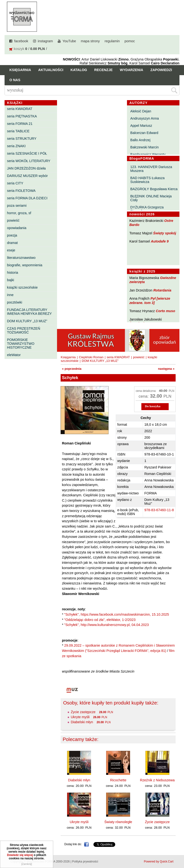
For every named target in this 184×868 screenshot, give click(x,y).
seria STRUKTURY (22, 139)
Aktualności (51, 70)
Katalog (79, 70)
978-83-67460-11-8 (159, 510)
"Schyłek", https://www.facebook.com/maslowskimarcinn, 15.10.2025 (117, 614)
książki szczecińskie (22, 287)
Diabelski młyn (82, 722)
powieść (13, 220)
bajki (11, 280)
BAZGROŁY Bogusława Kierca (154, 189)
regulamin (112, 41)
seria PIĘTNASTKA (22, 116)
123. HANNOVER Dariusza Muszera (151, 169)
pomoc (130, 41)
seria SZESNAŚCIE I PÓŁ (27, 153)
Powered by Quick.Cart (158, 862)
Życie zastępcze (83, 712)
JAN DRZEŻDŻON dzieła (26, 168)
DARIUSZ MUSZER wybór (27, 176)
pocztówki (14, 302)
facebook (21, 41)
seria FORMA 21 (20, 124)
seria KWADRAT (20, 109)
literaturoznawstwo (21, 258)
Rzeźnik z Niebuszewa (157, 780)
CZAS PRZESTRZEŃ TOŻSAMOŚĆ (23, 330)
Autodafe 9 (160, 241)
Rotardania (162, 290)
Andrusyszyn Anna (145, 118)
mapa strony (90, 41)
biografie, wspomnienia (25, 265)
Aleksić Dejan (141, 111)
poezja (12, 235)
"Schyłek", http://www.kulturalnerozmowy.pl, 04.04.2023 (106, 625)
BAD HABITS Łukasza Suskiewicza (147, 180)
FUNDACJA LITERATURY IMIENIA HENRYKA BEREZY (29, 312)
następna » (166, 369)
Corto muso (165, 311)
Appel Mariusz (141, 126)
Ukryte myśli (80, 717)
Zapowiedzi (161, 70)
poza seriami (17, 206)
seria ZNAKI (16, 146)
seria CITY (15, 183)
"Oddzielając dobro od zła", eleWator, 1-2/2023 (100, 620)
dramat (12, 243)
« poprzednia (72, 369)
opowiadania (17, 228)
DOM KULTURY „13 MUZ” (27, 321)
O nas (15, 80)
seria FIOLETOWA (21, 191)
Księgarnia (20, 70)
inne (10, 295)
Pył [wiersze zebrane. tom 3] (150, 300)
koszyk (19, 49)
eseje (11, 250)
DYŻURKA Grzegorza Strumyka (147, 209)
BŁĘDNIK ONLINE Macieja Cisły (151, 198)
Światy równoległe (118, 822)
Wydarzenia (132, 70)
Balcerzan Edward (144, 133)
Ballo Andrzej (140, 140)
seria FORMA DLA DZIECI (27, 198)
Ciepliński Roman (91, 357)
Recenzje (103, 70)
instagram (45, 41)
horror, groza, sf (19, 213)
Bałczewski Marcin (144, 147)
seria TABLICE (18, 131)
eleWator (14, 355)
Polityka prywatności (85, 862)
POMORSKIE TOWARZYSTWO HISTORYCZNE (21, 344)
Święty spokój (165, 233)
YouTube (69, 41)
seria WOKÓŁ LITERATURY (29, 161)
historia (12, 273)
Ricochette (118, 780)
